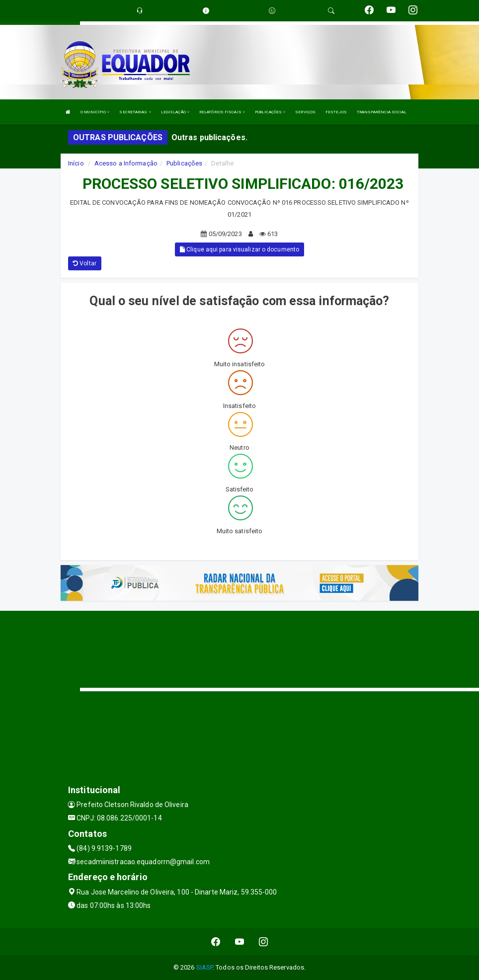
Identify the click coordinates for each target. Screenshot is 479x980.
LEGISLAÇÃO (175, 112)
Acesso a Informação (126, 163)
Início (76, 163)
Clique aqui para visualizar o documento (239, 249)
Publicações (184, 163)
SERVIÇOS (305, 112)
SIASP (205, 967)
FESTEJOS (336, 112)
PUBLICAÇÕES (270, 112)
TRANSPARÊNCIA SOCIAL (382, 112)
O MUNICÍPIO (95, 112)
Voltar (85, 263)
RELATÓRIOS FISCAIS (222, 112)
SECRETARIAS (135, 112)
